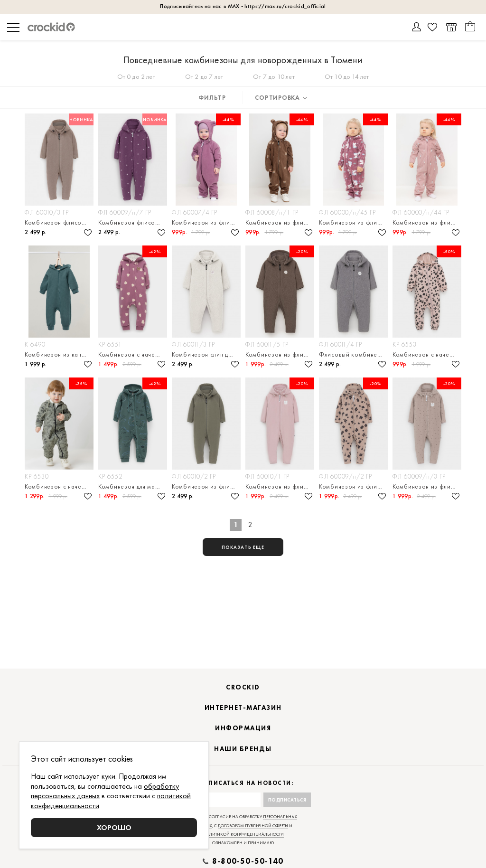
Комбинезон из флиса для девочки (206, 222)
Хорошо (114, 827)
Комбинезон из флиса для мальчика (280, 222)
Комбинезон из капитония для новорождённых (59, 354)
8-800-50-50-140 (248, 861)
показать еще (243, 547)
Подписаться (287, 800)
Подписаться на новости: (243, 783)
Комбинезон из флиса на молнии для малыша (206, 486)
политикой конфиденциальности (243, 834)
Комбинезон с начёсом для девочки (133, 354)
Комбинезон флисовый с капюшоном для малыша (59, 222)
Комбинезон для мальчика (133, 486)
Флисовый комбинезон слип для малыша (353, 354)
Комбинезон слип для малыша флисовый (206, 354)
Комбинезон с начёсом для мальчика (59, 486)
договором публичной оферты (253, 826)
